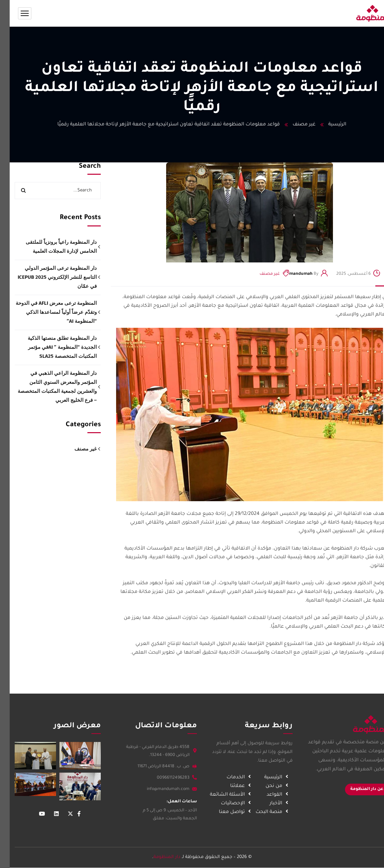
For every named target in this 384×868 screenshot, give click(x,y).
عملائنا (237, 786)
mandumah (291, 274)
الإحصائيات (233, 804)
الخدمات (235, 778)
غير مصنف (294, 125)
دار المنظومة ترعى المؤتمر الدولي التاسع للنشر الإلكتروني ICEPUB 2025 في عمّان (48, 277)
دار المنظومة (157, 857)
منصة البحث (269, 812)
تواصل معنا (232, 812)
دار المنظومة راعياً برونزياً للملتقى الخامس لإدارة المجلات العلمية (52, 247)
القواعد (274, 795)
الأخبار (276, 804)
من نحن (274, 786)
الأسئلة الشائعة (227, 795)
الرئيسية (328, 125)
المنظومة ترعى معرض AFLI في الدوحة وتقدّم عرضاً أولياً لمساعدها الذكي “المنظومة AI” (47, 312)
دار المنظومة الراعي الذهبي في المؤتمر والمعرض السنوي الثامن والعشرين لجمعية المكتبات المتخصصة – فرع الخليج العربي (48, 387)
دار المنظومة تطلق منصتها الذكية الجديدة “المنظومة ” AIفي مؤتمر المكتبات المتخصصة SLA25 (53, 347)
